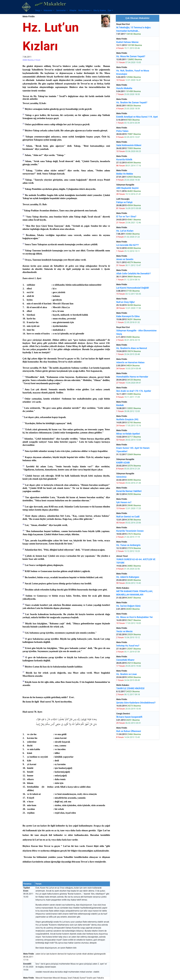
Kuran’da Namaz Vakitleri (129, 491)
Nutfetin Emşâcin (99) (127, 419)
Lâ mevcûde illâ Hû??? (127, 245)
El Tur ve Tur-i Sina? (126, 216)
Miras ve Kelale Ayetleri (128, 434)
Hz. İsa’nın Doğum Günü (128, 606)
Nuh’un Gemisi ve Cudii (128, 517)
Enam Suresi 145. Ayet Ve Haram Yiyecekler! (133, 450)
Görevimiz (121, 477)
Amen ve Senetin (125, 259)
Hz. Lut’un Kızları (125, 231)
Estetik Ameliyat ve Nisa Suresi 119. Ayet (137, 117)
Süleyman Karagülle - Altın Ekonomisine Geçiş (136, 332)
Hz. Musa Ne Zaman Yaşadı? (131, 56)
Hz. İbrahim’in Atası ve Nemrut (132, 348)
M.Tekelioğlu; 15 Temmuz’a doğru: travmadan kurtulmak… (134, 29)
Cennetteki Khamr (125, 660)
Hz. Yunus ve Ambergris (128, 545)
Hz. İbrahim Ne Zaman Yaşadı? (132, 102)
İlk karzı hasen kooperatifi (129, 717)
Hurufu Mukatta (124, 88)
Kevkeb (120, 405)
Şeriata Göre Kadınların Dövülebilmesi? (136, 703)
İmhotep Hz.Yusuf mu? (128, 646)
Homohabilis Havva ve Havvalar (132, 377)
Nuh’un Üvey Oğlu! (125, 302)
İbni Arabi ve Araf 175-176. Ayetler (134, 391)
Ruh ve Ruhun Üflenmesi (129, 731)
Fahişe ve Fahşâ (124, 202)
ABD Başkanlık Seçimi (127, 188)
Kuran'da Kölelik (124, 159)
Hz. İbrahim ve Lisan (127, 674)
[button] (39, 11)
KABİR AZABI (123, 463)
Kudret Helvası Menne (127, 42)
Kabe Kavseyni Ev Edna (128, 316)
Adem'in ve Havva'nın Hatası (130, 362)
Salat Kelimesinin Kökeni (129, 145)
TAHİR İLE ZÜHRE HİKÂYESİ (130, 688)
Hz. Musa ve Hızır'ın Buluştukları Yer (135, 617)
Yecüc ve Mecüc (124, 631)
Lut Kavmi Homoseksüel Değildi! (133, 288)
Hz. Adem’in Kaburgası (128, 577)
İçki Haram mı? (124, 502)
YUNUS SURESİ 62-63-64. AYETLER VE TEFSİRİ (136, 561)
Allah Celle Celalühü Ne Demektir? (133, 274)
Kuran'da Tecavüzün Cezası (130, 531)
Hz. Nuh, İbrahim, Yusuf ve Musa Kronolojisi (133, 72)
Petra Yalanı (122, 131)
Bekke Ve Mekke (125, 174)
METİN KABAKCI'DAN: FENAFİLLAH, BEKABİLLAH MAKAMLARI (135, 593)
